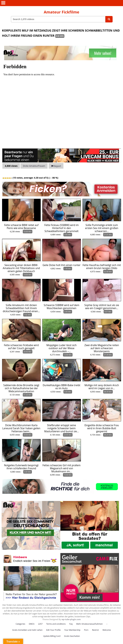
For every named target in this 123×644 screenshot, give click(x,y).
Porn (86, 630)
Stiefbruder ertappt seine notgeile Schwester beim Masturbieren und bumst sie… (61, 428)
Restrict (95, 630)
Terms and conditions (56, 624)
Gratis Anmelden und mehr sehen (27, 630)
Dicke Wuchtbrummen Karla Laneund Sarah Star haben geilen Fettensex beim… (21, 428)
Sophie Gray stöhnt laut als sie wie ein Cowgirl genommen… (102, 307)
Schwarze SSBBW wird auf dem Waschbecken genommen (61, 307)
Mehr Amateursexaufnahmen (89, 624)
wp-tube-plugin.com (71, 619)
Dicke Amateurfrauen (34, 166)
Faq (71, 624)
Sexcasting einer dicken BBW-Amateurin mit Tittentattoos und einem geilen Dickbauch (21, 268)
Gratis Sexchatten (72, 636)
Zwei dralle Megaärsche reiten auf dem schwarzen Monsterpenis (102, 348)
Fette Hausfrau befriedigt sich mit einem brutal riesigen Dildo (102, 267)
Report (56, 166)
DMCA (32, 624)
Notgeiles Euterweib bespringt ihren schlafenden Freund (21, 467)
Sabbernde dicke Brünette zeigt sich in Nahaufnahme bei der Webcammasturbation (21, 388)
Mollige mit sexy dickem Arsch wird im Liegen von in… (102, 387)
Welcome (107, 630)
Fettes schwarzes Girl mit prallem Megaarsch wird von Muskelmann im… (61, 468)
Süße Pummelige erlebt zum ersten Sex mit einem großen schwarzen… (102, 228)
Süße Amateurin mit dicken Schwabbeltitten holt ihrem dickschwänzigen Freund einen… (21, 308)
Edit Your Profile (53, 630)
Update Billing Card (52, 636)
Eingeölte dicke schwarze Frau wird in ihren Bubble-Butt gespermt (102, 428)
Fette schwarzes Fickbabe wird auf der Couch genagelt (21, 347)
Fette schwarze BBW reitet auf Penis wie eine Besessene (21, 227)
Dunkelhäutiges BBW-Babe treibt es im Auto (62, 387)
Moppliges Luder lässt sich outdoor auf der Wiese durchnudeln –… (61, 348)
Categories (20, 624)
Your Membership (72, 630)
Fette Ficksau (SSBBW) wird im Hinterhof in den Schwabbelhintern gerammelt (62, 228)
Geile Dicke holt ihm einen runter (62, 265)
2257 (40, 624)
